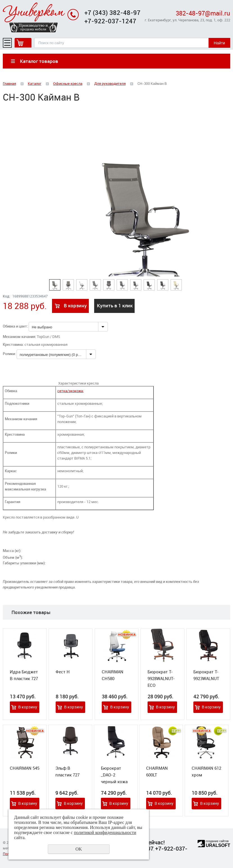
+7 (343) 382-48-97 (112, 13)
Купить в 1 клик (115, 305)
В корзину (75, 305)
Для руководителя (110, 83)
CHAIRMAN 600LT (157, 771)
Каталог (35, 83)
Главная (9, 83)
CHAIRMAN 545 (25, 768)
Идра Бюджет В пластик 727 (24, 675)
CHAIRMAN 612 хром (206, 771)
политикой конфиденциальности (105, 832)
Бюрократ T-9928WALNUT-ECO (161, 678)
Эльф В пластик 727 (67, 771)
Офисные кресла (68, 83)
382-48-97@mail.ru (203, 13)
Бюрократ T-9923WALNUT (206, 675)
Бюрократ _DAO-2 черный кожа (114, 775)
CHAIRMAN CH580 (113, 675)
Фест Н (63, 672)
